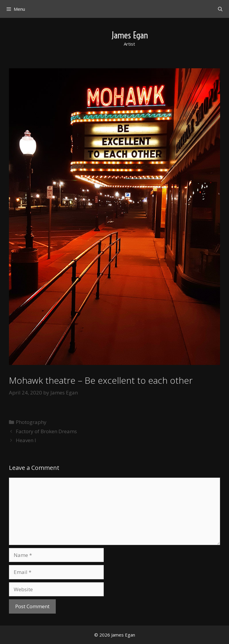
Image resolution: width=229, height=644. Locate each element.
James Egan (130, 35)
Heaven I (26, 440)
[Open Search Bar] (220, 9)
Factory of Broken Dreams (46, 431)
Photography (31, 422)
